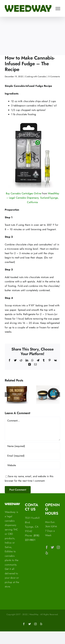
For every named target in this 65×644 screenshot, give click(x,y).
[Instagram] (58, 547)
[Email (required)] (32, 456)
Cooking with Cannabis (36, 76)
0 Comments (54, 76)
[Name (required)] (32, 446)
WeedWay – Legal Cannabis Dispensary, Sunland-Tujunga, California (33, 198)
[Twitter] (52, 547)
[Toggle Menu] (58, 9)
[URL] (32, 465)
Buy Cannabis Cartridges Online (24, 193)
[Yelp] (47, 553)
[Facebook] (47, 547)
